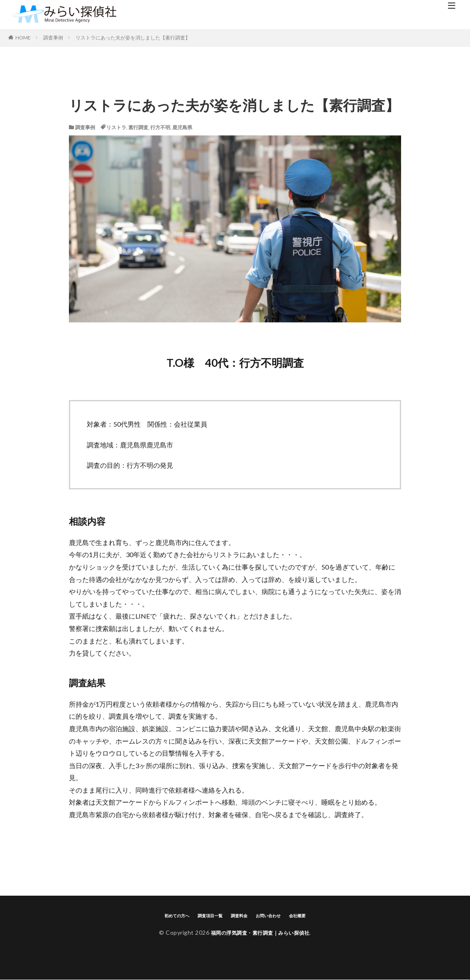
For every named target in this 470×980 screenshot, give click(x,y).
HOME (23, 38)
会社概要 (302, 915)
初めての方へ (173, 915)
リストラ (116, 127)
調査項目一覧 (208, 915)
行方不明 (160, 127)
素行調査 (138, 127)
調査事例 (53, 38)
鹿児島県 (182, 127)
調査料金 (240, 915)
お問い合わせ (271, 915)
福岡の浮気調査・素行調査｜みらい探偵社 (260, 933)
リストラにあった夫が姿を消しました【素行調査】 (133, 38)
